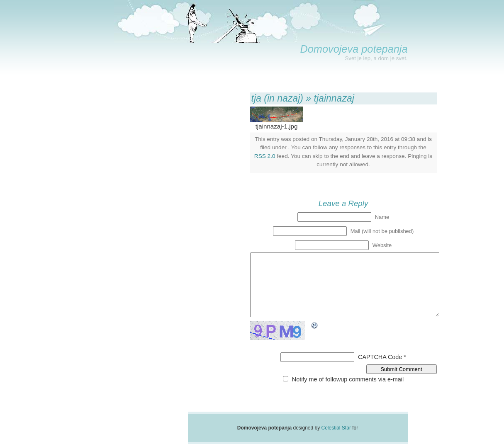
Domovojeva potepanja (354, 49)
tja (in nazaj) (277, 98)
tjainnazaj (334, 98)
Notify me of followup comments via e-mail (348, 379)
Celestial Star (336, 428)
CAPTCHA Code (380, 357)
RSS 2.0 (265, 156)
